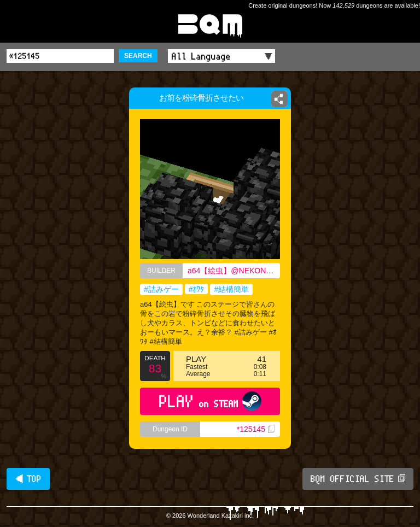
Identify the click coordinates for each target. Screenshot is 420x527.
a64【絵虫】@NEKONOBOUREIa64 (234, 271)
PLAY (210, 401)
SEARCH (138, 56)
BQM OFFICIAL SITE (358, 479)
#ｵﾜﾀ (197, 289)
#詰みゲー (161, 289)
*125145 (256, 429)
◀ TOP (28, 479)
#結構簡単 (231, 289)
